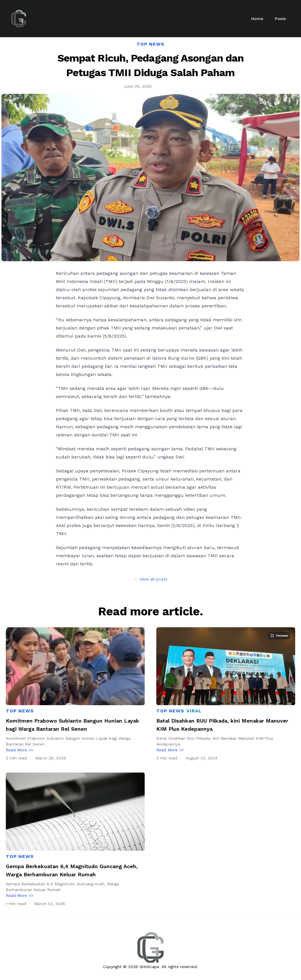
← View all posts (151, 579)
